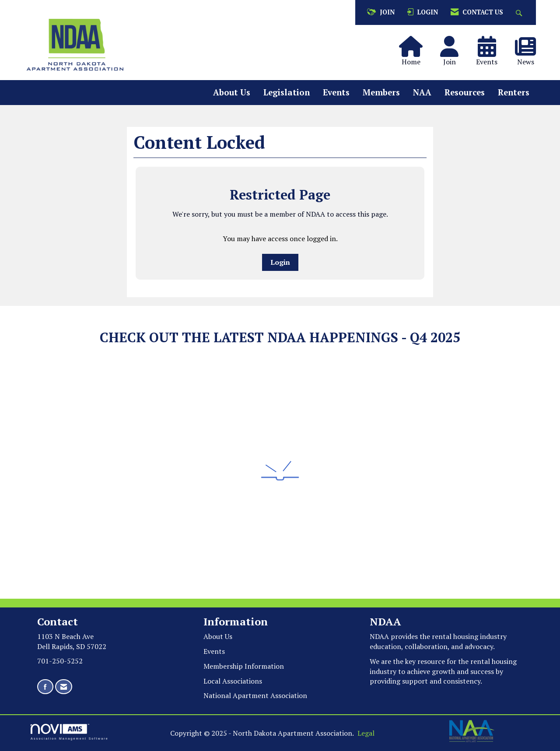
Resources (465, 92)
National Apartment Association (255, 695)
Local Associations (233, 681)
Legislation (287, 92)
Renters (514, 92)
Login (280, 262)
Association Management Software (70, 732)
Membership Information (244, 666)
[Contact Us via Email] (64, 687)
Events (336, 92)
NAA (422, 92)
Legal (366, 733)
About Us (232, 92)
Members (381, 92)
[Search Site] (520, 12)
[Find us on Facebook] (45, 687)
